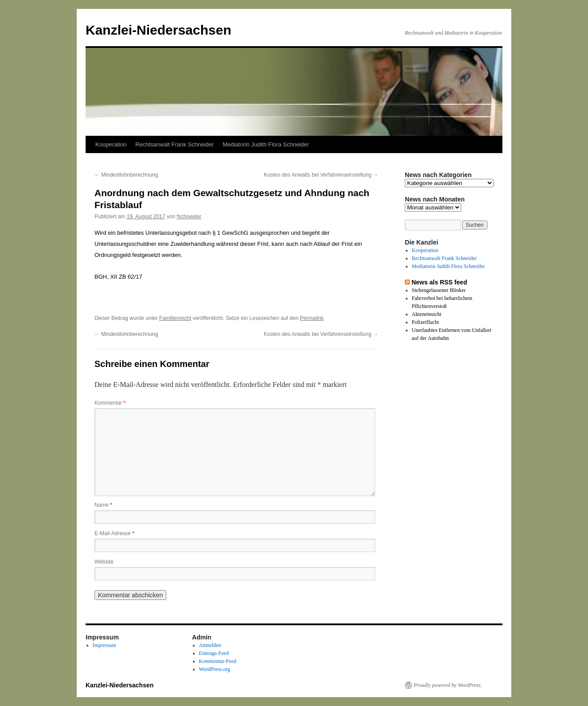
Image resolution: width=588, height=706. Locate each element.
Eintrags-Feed (214, 653)
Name (103, 505)
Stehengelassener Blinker (439, 290)
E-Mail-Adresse (114, 533)
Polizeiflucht (425, 322)
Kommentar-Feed (218, 661)
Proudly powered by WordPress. (448, 685)
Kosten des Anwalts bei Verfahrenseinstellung (321, 175)
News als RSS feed (439, 282)
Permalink (312, 318)
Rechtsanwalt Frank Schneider (174, 144)
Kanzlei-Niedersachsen (158, 30)
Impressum (104, 645)
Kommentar (110, 403)
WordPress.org (215, 669)
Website (104, 562)
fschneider (189, 217)
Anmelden (210, 645)
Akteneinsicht (427, 314)
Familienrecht (175, 318)
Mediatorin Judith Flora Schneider (266, 144)
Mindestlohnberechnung (126, 175)
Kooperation (111, 144)
